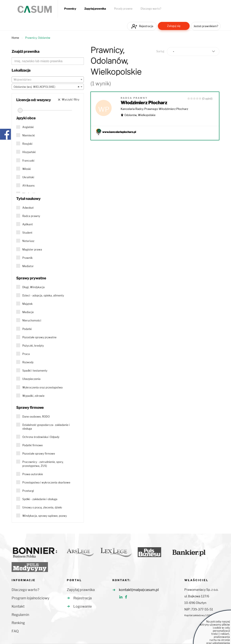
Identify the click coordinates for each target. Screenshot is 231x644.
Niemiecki (29, 135)
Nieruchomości (32, 320)
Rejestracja (146, 26)
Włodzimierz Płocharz (144, 103)
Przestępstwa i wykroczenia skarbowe (46, 483)
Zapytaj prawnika (95, 9)
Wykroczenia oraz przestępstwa (42, 387)
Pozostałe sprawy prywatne (39, 337)
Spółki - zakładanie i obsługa (40, 499)
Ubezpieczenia (31, 379)
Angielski (28, 127)
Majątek (27, 304)
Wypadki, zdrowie (33, 396)
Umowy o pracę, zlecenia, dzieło (42, 507)
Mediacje (28, 312)
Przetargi (28, 491)
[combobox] (48, 79)
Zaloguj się (174, 26)
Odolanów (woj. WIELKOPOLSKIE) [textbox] (46, 87)
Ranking (18, 623)
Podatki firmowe (33, 445)
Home (15, 38)
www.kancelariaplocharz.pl (119, 132)
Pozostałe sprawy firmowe (39, 454)
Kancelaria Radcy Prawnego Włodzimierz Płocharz (154, 109)
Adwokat (28, 208)
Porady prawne (123, 9)
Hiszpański (29, 152)
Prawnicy (70, 9)
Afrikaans (28, 186)
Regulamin (20, 615)
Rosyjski (27, 144)
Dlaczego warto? (151, 9)
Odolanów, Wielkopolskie (140, 115)
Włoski (27, 169)
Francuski (28, 161)
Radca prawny (31, 216)
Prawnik (27, 258)
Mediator (28, 266)
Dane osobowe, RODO (36, 417)
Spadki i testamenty (35, 371)
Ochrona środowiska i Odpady (41, 437)
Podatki (27, 329)
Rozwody (28, 362)
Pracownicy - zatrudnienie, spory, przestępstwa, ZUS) (43, 464)
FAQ (15, 631)
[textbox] (48, 80)
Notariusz (28, 241)
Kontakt (18, 606)
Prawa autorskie (33, 474)
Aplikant (28, 224)
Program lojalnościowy (30, 598)
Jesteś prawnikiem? (206, 26)
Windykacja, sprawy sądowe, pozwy (45, 516)
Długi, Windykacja (34, 287)
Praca (26, 354)
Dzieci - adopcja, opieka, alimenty (43, 296)
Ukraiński (28, 177)
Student (27, 233)
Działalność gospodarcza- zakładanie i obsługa (46, 427)
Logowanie (83, 606)
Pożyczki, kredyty (33, 346)
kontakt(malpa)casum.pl (139, 590)
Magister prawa (32, 250)
